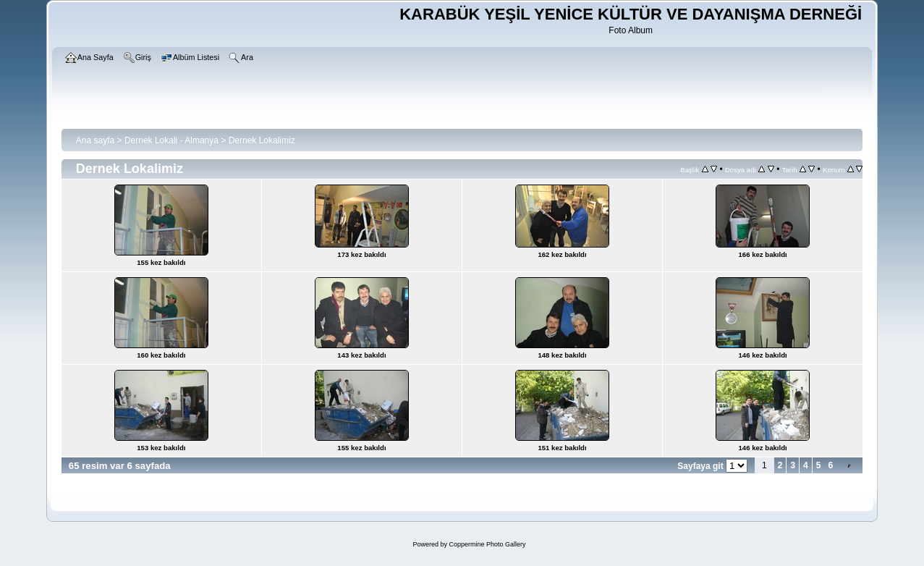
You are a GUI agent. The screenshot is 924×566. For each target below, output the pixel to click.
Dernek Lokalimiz (262, 140)
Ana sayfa (95, 140)
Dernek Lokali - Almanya (171, 140)
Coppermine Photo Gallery (487, 544)
